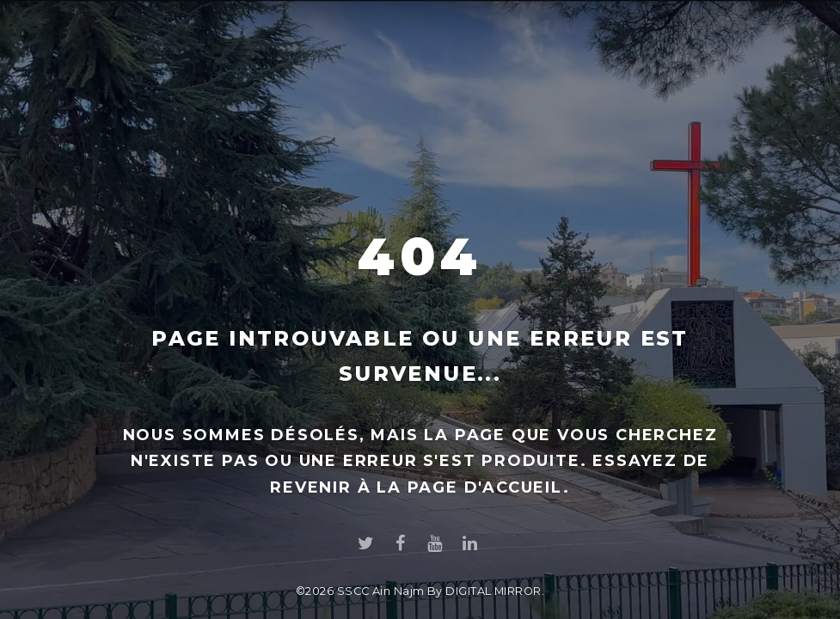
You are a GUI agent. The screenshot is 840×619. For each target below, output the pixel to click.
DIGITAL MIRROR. (495, 591)
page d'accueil (485, 487)
